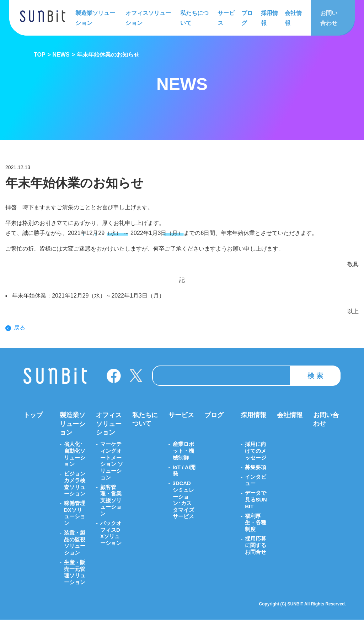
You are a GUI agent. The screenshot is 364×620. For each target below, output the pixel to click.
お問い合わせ (328, 18)
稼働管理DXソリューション (75, 513)
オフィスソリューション (148, 18)
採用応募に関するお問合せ (256, 545)
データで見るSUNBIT (256, 500)
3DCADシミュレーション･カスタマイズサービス (183, 500)
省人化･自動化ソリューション (75, 454)
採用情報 (268, 18)
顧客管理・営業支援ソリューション (111, 501)
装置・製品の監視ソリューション (75, 543)
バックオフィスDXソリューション (111, 534)
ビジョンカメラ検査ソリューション (75, 484)
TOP (40, 55)
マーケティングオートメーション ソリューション (112, 461)
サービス (225, 18)
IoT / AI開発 (184, 471)
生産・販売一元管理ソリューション (75, 572)
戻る (20, 328)
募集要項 (256, 467)
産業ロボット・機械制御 (183, 451)
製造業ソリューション (95, 18)
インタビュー (256, 480)
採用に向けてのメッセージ (256, 451)
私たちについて (194, 18)
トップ (33, 415)
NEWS (61, 55)
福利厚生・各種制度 (256, 523)
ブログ (246, 18)
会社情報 (291, 18)
